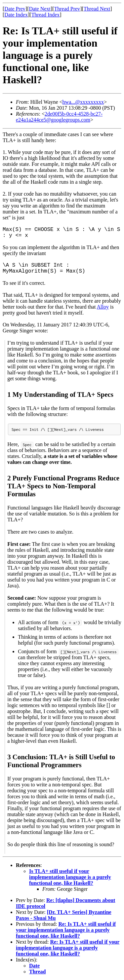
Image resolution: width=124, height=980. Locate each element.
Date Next (40, 9)
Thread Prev (67, 9)
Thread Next (97, 9)
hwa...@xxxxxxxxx (83, 102)
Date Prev (15, 9)
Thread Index (46, 15)
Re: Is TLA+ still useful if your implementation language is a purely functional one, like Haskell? (66, 930)
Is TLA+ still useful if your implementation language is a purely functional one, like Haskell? (70, 877)
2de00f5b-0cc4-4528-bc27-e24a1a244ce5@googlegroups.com (59, 117)
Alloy (103, 307)
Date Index (16, 15)
